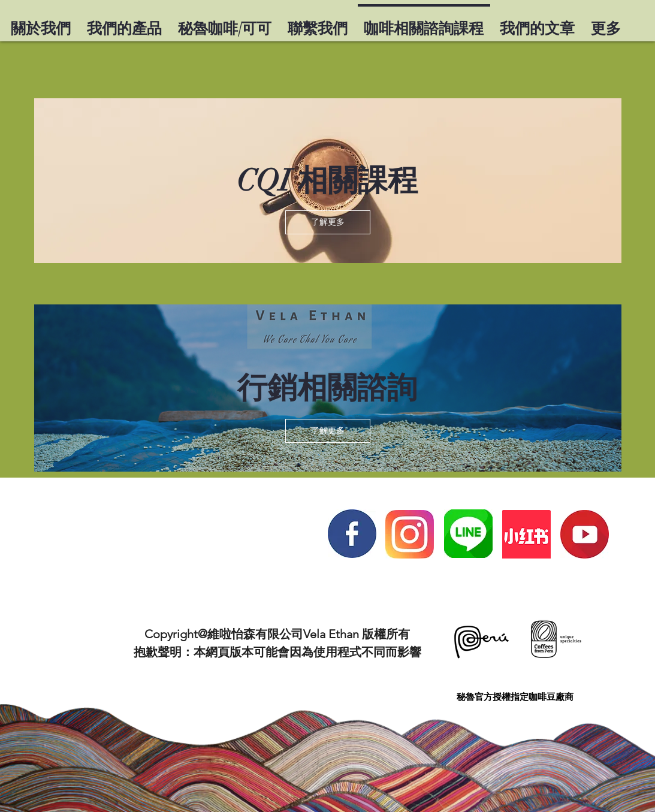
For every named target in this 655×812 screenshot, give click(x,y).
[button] (328, 222)
